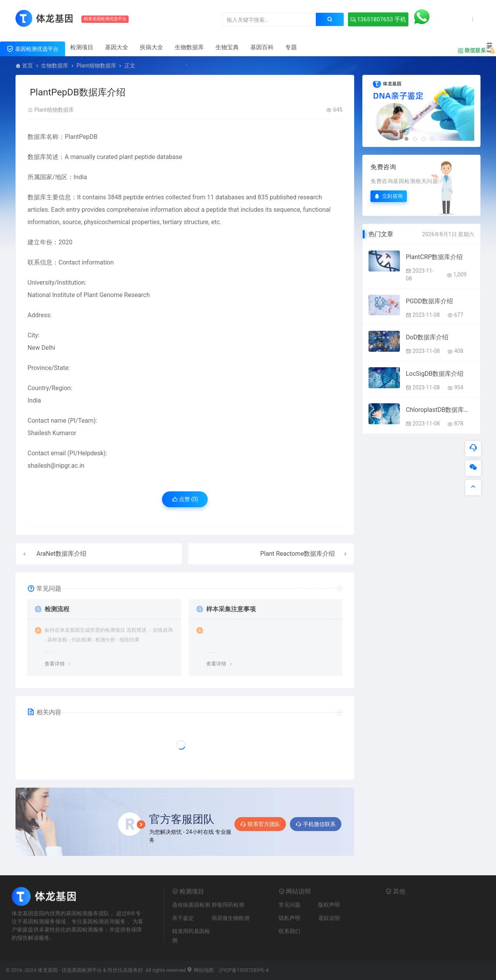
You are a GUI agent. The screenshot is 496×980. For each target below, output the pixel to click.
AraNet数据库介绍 (61, 554)
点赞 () (185, 499)
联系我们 (289, 931)
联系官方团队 (260, 824)
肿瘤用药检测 (228, 905)
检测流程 (57, 609)
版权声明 (329, 905)
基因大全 (117, 47)
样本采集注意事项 (231, 609)
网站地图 (200, 970)
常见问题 (289, 905)
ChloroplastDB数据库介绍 (440, 410)
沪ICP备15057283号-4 (244, 970)
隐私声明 (289, 918)
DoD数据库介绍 (427, 337)
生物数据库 (189, 47)
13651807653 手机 (378, 19)
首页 (28, 66)
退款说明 (329, 918)
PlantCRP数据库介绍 (434, 257)
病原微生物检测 (231, 918)
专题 (291, 47)
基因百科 (262, 47)
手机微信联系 (316, 824)
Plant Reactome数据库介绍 (298, 554)
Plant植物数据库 (96, 66)
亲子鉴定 (183, 918)
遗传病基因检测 (191, 905)
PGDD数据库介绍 (429, 301)
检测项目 (82, 47)
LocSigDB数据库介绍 (435, 374)
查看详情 (55, 664)
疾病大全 (152, 47)
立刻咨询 (389, 196)
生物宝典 (227, 47)
